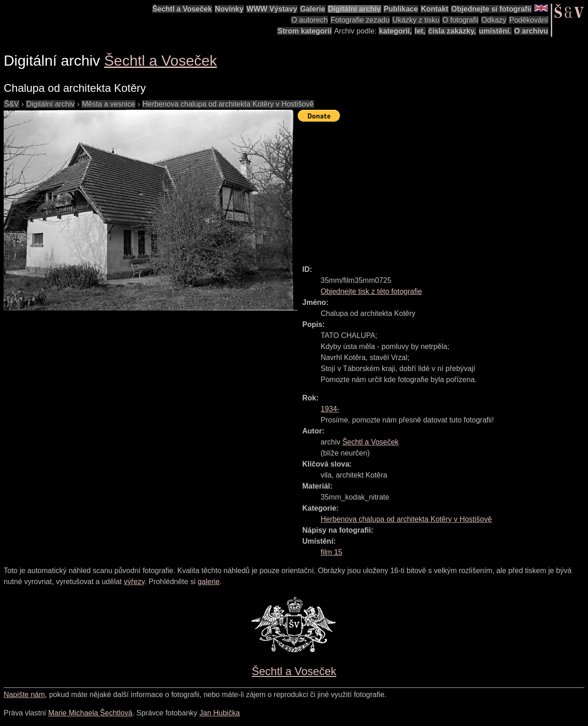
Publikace (401, 9)
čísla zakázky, (452, 31)
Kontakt (435, 9)
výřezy (134, 582)
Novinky (229, 9)
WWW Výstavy (272, 9)
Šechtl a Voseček (182, 9)
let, (420, 31)
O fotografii (460, 20)
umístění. (495, 31)
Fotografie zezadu (360, 20)
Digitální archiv (354, 9)
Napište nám (24, 695)
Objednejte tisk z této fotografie (371, 291)
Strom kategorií (304, 31)
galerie (209, 582)
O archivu (531, 31)
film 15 (331, 552)
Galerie (312, 9)
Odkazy (494, 20)
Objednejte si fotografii (491, 9)
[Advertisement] (443, 189)
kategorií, (395, 31)
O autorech (309, 20)
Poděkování (529, 20)
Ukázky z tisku (416, 20)
